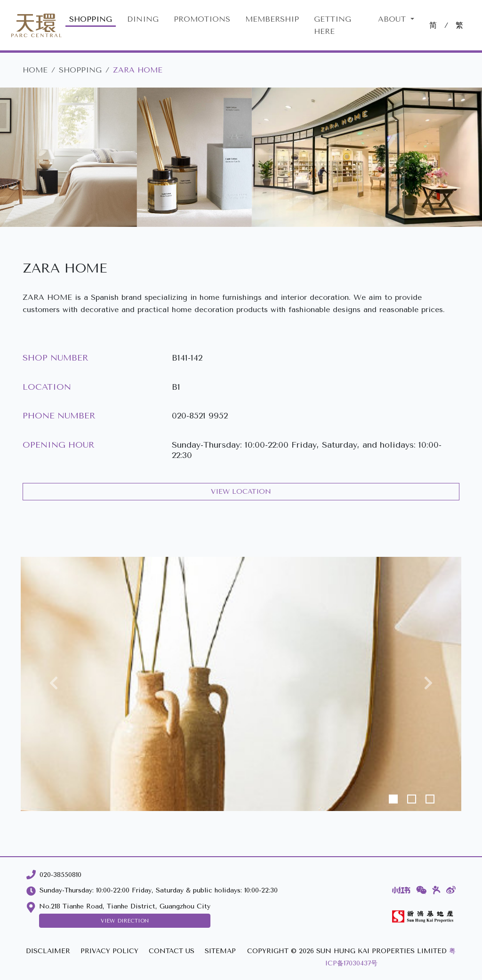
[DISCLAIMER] (48, 952)
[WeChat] (422, 890)
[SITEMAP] (220, 952)
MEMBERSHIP (272, 19)
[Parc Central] (36, 25)
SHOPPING (91, 19)
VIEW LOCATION (241, 492)
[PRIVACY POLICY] (109, 952)
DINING (143, 19)
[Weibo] (451, 890)
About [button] (393, 19)
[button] (54, 684)
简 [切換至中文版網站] (433, 25)
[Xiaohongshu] (401, 890)
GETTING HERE (333, 25)
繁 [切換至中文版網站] (459, 25)
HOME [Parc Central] (35, 70)
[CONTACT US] (172, 952)
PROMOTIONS (202, 19)
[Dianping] (436, 890)
